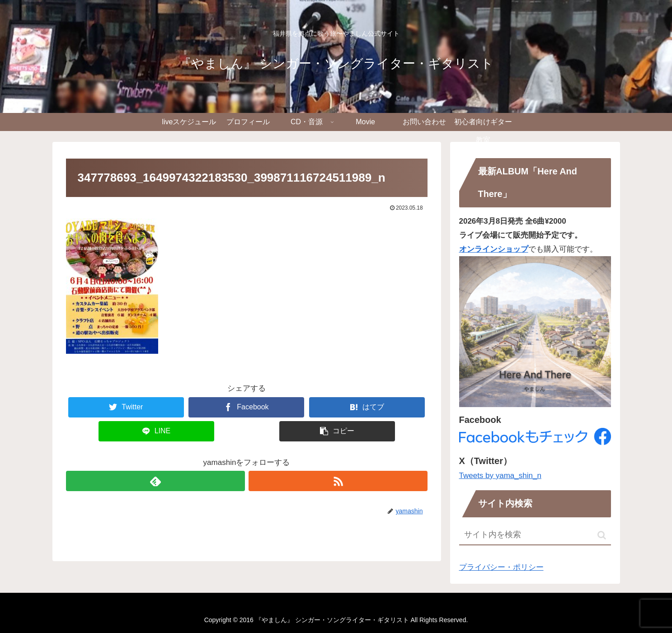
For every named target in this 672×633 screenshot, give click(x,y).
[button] (602, 535)
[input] (535, 535)
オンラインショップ (494, 249)
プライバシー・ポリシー (501, 567)
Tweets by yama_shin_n (500, 476)
